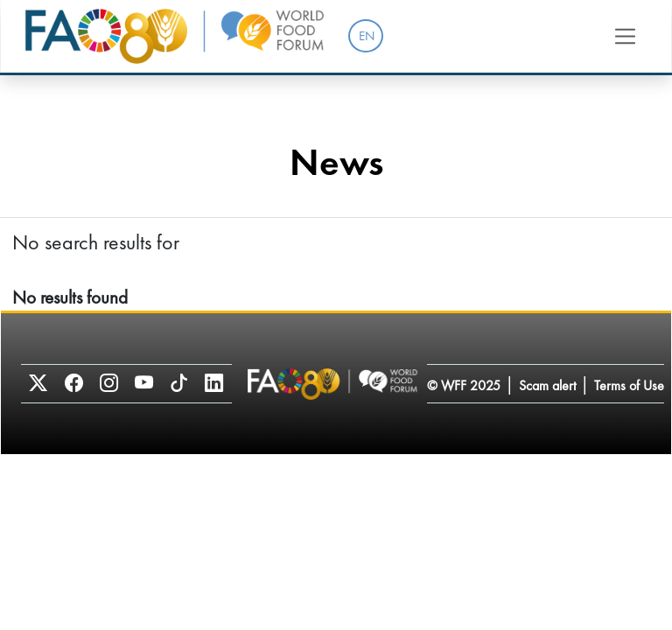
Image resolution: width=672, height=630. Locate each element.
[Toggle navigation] (626, 36)
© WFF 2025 (464, 385)
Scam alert (547, 385)
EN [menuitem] (367, 36)
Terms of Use (629, 385)
